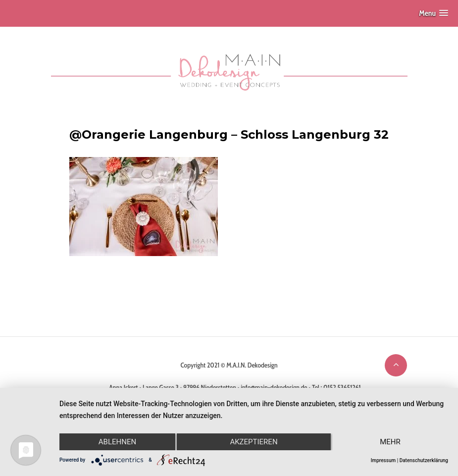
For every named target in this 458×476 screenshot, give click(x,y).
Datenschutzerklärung (424, 460)
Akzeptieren (254, 442)
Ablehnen (117, 442)
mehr (390, 442)
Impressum (383, 460)
